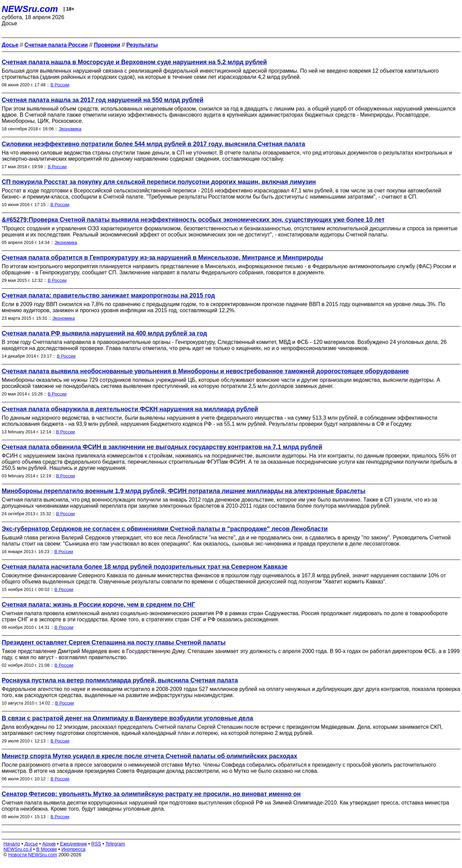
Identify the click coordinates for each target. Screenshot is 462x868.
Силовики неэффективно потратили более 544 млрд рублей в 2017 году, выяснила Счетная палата (153, 144)
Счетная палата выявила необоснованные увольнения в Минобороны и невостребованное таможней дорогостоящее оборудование (205, 371)
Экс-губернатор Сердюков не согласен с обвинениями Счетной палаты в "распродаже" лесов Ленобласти (165, 529)
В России (60, 85)
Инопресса (74, 849)
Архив (49, 844)
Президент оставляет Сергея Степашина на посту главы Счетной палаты (114, 642)
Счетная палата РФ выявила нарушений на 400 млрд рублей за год (104, 333)
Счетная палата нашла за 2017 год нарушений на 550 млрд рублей (103, 100)
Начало (12, 844)
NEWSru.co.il (18, 849)
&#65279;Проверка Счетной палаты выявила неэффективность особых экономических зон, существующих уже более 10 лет (193, 220)
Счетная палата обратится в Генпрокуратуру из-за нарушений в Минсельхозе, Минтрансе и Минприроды (162, 258)
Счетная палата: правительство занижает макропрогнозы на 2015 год (108, 295)
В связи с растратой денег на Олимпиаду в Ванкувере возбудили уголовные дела (127, 718)
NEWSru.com (30, 9)
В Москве (47, 849)
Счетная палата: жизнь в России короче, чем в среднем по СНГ (98, 605)
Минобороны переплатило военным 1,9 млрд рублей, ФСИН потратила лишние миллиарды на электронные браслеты (184, 491)
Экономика (70, 129)
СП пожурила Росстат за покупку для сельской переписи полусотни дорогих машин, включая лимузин (159, 182)
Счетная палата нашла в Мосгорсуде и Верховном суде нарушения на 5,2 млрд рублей (134, 62)
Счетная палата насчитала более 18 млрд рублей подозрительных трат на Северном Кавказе (145, 567)
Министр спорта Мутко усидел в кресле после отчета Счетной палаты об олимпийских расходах (149, 756)
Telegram (115, 844)
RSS (96, 844)
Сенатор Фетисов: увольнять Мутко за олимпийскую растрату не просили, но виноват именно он (151, 794)
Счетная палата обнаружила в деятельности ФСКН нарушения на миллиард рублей (130, 409)
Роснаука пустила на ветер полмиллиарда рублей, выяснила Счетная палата (120, 680)
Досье (31, 844)
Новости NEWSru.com (33, 855)
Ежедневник (74, 844)
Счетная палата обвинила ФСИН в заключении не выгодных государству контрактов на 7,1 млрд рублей (162, 447)
